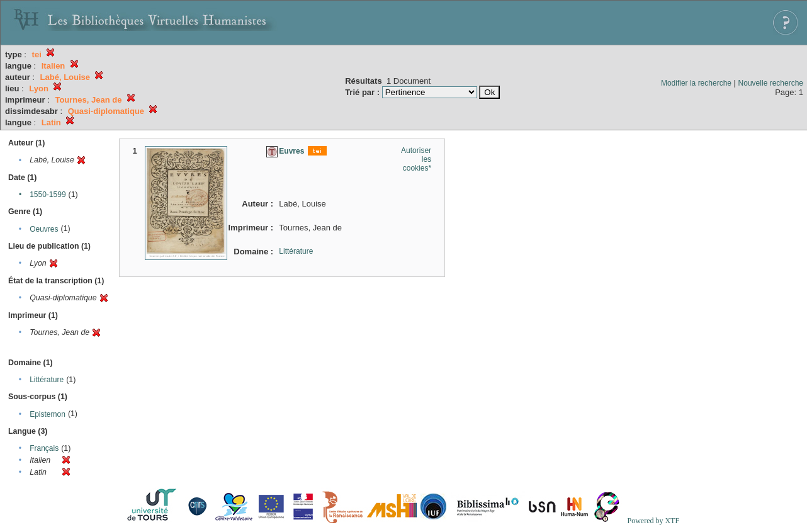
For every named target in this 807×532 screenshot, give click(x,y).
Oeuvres (44, 229)
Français (44, 448)
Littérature (47, 380)
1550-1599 (48, 195)
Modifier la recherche (696, 83)
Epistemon (48, 414)
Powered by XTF (653, 521)
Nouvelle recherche (771, 83)
